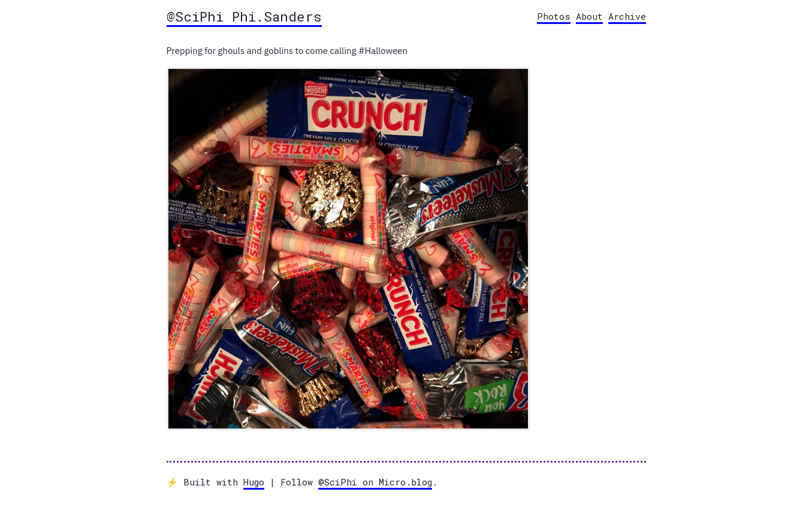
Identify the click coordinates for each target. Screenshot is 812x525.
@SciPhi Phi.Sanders (244, 16)
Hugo (254, 482)
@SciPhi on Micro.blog (375, 482)
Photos (554, 16)
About (589, 16)
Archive (627, 16)
